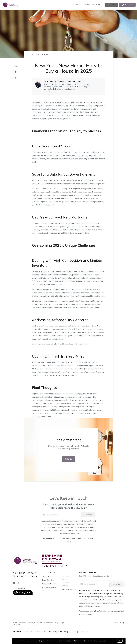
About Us (76, 5)
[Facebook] (14, 583)
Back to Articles (42, 54)
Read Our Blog (48, 580)
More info (103, 641)
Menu (111, 5)
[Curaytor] (23, 594)
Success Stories (49, 584)
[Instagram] (18, 583)
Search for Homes (93, 5)
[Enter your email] (63, 515)
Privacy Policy (119, 623)
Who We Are (47, 576)
